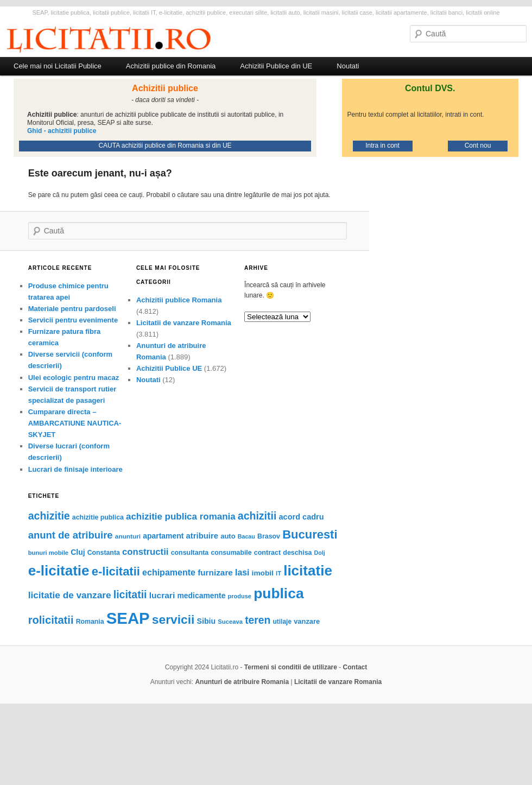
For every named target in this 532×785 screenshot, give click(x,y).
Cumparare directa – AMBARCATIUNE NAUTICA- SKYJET (75, 423)
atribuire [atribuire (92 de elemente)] (202, 536)
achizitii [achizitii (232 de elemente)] (257, 516)
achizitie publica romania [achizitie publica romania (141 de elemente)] (181, 517)
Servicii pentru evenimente (73, 320)
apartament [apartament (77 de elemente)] (163, 536)
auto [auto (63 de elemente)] (228, 536)
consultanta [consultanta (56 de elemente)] (190, 553)
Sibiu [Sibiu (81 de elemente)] (207, 621)
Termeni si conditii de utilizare (291, 667)
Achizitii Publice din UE (276, 66)
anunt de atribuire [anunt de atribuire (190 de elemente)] (71, 535)
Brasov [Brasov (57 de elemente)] (269, 536)
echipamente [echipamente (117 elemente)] (169, 572)
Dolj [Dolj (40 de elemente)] (320, 553)
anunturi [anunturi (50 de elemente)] (128, 536)
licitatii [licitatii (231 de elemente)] (130, 594)
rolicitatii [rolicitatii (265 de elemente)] (51, 620)
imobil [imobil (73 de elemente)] (263, 573)
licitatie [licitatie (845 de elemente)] (308, 571)
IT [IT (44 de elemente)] (278, 573)
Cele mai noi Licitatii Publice (58, 66)
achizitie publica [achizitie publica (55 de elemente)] (98, 517)
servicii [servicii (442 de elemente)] (173, 619)
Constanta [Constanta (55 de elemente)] (104, 553)
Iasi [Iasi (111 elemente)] (242, 572)
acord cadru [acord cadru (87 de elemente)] (302, 517)
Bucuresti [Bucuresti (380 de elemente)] (310, 534)
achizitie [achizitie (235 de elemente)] (49, 516)
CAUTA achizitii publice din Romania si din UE (165, 145)
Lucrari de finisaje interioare (75, 469)
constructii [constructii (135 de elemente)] (145, 552)
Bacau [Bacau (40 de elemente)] (246, 536)
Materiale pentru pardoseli (72, 309)
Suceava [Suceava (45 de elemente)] (230, 622)
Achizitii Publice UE (169, 368)
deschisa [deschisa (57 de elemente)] (297, 553)
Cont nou (478, 145)
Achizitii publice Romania (179, 300)
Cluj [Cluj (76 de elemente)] (78, 552)
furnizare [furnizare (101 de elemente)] (215, 572)
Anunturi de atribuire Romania (242, 682)
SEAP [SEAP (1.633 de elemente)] (128, 618)
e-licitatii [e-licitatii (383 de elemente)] (116, 571)
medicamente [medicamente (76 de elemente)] (201, 596)
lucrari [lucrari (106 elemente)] (162, 595)
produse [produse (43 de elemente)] (240, 596)
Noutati (348, 66)
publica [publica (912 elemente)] (278, 593)
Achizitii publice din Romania (171, 66)
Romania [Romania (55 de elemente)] (90, 622)
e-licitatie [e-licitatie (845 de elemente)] (59, 571)
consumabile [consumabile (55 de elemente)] (231, 553)
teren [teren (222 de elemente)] (258, 620)
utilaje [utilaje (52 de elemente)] (283, 622)
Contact (355, 667)
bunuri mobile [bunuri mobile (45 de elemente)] (48, 553)
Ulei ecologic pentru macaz (74, 378)
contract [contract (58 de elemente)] (267, 553)
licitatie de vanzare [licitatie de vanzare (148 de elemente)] (70, 595)
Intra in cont (382, 145)
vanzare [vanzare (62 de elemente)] (307, 621)
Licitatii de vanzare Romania (184, 323)
